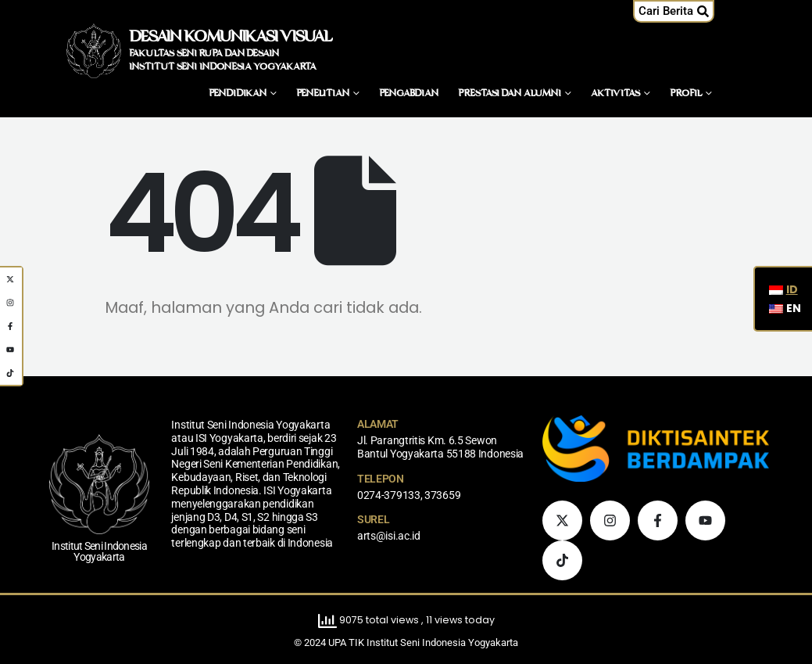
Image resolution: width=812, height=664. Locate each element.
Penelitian (323, 94)
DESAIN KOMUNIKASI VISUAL (230, 38)
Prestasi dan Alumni (510, 94)
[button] (674, 11)
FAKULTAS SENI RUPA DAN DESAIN (204, 54)
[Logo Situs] (94, 51)
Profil (686, 94)
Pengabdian (409, 94)
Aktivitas (615, 94)
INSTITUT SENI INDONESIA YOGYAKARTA (223, 67)
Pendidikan (238, 94)
